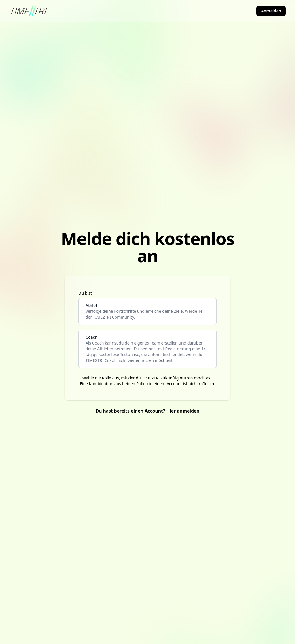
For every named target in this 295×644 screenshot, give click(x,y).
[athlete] (147, 311)
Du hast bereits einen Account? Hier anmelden (147, 411)
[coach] (147, 349)
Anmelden (271, 11)
